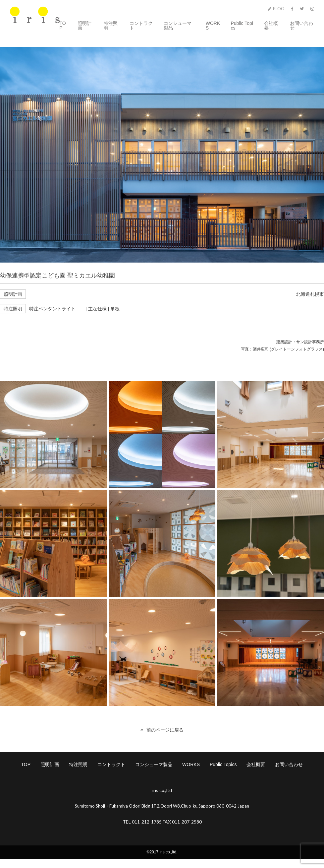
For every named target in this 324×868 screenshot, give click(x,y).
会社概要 (271, 26)
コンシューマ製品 (178, 26)
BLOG (276, 9)
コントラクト (141, 26)
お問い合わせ (301, 26)
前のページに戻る (165, 730)
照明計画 (84, 26)
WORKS (213, 26)
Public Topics (242, 26)
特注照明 (111, 26)
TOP (63, 26)
